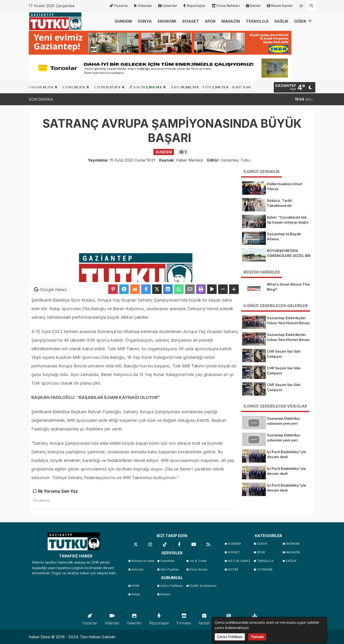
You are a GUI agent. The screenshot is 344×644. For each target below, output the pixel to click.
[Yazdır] (201, 289)
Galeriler (168, 6)
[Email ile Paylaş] (190, 289)
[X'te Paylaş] (157, 289)
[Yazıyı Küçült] (223, 289)
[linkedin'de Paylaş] (168, 289)
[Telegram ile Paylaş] (124, 289)
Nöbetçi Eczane (143, 561)
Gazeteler (168, 561)
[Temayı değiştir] (301, 5)
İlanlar (253, 6)
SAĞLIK (281, 21)
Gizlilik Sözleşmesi (202, 586)
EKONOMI (167, 21)
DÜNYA (145, 21)
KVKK (135, 586)
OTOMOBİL (265, 569)
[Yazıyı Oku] (212, 289)
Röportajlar (194, 6)
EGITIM (233, 569)
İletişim (165, 594)
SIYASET (191, 21)
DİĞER (303, 21)
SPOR (210, 21)
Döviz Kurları (199, 569)
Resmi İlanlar (280, 6)
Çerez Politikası (172, 586)
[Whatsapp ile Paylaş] (179, 289)
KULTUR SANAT (239, 561)
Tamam (257, 637)
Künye (136, 594)
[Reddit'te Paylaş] (135, 289)
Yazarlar (119, 6)
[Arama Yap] (311, 6)
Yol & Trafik (198, 561)
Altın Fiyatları (170, 569)
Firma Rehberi (226, 6)
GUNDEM (123, 21)
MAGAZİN (231, 21)
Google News (50, 289)
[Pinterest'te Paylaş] (113, 289)
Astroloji (137, 569)
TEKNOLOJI (257, 21)
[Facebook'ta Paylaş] (146, 289)
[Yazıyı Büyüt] (234, 289)
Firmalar (184, 618)
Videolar (143, 6)
